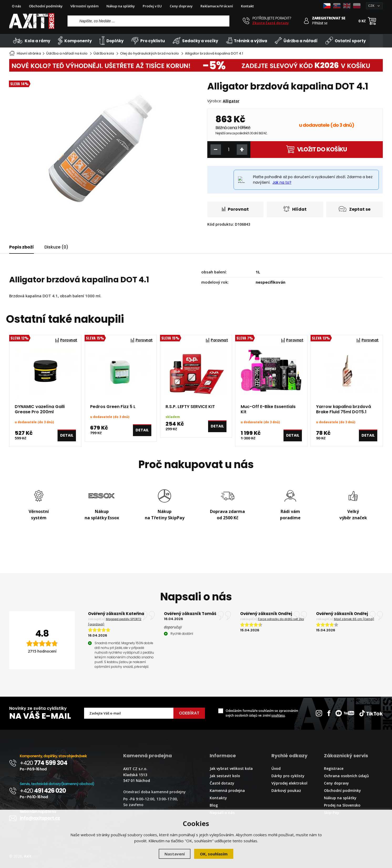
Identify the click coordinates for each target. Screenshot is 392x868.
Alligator (231, 101)
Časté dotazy (222, 783)
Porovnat (235, 209)
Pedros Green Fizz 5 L (113, 407)
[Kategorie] (376, 41)
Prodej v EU (152, 6)
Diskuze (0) (56, 247)
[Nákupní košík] (372, 21)
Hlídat (295, 209)
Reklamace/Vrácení (217, 6)
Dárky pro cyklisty (288, 776)
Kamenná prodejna (227, 790)
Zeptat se (355, 209)
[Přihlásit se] (306, 21)
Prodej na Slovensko (342, 805)
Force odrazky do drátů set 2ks (281, 619)
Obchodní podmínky (46, 6)
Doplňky (111, 41)
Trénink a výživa (247, 41)
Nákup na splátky (121, 6)
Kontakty (218, 798)
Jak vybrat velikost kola (231, 768)
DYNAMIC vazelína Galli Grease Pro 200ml (40, 409)
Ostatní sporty (345, 41)
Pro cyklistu (148, 41)
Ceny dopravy (181, 6)
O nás (16, 6)
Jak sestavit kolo (225, 776)
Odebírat (189, 713)
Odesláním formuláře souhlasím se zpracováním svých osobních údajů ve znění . (262, 713)
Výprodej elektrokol (289, 783)
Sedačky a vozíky (195, 41)
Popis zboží (22, 247)
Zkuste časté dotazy (270, 23)
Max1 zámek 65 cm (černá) (354, 619)
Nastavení (175, 854)
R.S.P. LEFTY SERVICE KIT (190, 407)
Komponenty (75, 41)
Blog (214, 805)
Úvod (276, 768)
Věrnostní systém (84, 6)
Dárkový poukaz (286, 790)
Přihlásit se (320, 23)
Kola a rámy (32, 41)
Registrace (334, 768)
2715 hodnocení (42, 651)
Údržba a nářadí (296, 41)
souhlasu (278, 715)
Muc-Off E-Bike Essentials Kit (268, 409)
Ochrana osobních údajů (346, 776)
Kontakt (247, 6)
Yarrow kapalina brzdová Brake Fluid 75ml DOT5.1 (344, 409)
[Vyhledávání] (148, 21)
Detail (67, 435)
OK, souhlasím (214, 854)
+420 (43, 763)
